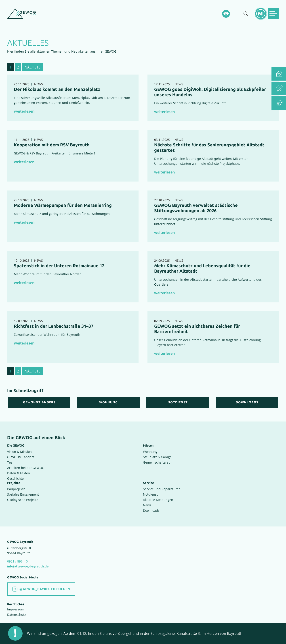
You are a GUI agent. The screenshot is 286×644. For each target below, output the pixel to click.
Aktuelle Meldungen (158, 500)
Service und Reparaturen (162, 489)
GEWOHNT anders (21, 457)
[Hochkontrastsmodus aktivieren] (226, 14)
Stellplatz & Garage (157, 457)
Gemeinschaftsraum (158, 462)
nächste (33, 67)
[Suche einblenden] (246, 14)
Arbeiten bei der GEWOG (26, 468)
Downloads (151, 510)
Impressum (16, 609)
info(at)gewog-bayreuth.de (28, 566)
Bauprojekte (16, 489)
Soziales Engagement (23, 494)
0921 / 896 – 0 (17, 561)
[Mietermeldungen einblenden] (261, 14)
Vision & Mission (19, 452)
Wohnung (150, 452)
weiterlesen (24, 111)
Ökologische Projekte (23, 500)
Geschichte (15, 478)
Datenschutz (17, 615)
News (147, 505)
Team (11, 462)
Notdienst (150, 494)
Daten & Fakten (19, 473)
